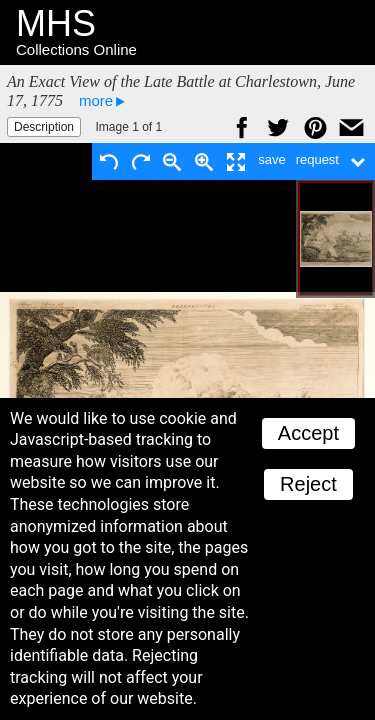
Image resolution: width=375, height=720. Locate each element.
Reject (308, 484)
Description (44, 127)
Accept (308, 433)
